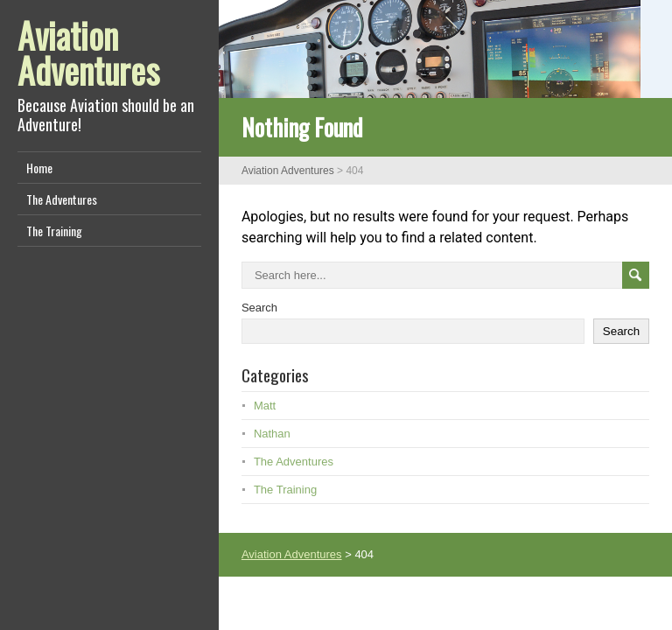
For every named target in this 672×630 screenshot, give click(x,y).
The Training (54, 231)
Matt (265, 406)
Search (259, 308)
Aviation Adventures (88, 52)
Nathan (272, 434)
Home (39, 168)
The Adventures (62, 199)
